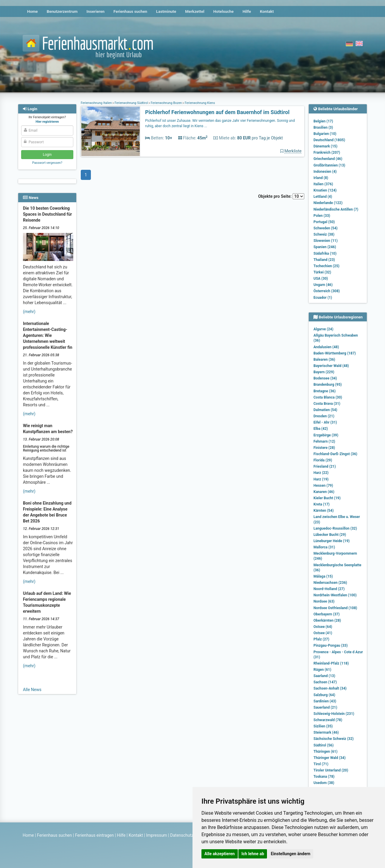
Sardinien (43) (325, 701)
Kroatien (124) (325, 190)
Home (32, 11)
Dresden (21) (324, 416)
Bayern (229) (324, 372)
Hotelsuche (223, 11)
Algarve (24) (323, 329)
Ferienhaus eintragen (94, 835)
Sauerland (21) (325, 707)
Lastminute (166, 11)
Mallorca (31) (324, 547)
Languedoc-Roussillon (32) (335, 528)
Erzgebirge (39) (326, 435)
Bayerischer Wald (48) (331, 366)
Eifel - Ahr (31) (325, 422)
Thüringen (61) (325, 752)
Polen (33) (322, 216)
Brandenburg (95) (328, 385)
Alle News (32, 690)
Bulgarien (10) (325, 134)
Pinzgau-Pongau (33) (331, 645)
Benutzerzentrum (62, 11)
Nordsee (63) (324, 601)
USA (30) (321, 279)
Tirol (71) (321, 764)
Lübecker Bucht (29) (330, 535)
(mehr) (29, 312)
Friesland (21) (325, 466)
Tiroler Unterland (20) (331, 770)
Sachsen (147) (325, 682)
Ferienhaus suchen (130, 11)
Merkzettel (195, 11)
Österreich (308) (327, 291)
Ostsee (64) (323, 627)
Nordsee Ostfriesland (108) (335, 608)
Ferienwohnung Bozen (166, 103)
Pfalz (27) (321, 639)
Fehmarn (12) (324, 441)
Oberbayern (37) (327, 614)
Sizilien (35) (323, 726)
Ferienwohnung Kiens (199, 103)
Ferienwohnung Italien (97, 103)
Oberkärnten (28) (327, 620)
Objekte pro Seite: (281, 196)
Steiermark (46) (326, 732)
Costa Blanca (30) (328, 397)
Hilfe (247, 11)
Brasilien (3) (323, 127)
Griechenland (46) (328, 159)
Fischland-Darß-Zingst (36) (335, 454)
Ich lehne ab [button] (253, 854)
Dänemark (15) (325, 146)
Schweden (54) (326, 228)
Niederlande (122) (328, 203)
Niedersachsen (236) (330, 583)
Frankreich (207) (327, 153)
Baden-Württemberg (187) (335, 353)
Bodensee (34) (325, 378)
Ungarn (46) (323, 285)
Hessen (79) (323, 486)
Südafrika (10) (325, 253)
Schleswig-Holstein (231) (334, 714)
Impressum (156, 835)
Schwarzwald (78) (328, 720)
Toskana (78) (324, 777)
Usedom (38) (324, 783)
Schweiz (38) (324, 234)
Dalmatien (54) (325, 410)
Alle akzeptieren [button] (220, 854)
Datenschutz (182, 835)
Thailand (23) (324, 260)
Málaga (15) (323, 576)
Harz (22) (321, 473)
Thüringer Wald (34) (330, 758)
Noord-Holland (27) (329, 589)
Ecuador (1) (323, 298)
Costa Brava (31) (327, 404)
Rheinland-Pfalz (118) (331, 663)
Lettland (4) (323, 197)
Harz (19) (321, 479)
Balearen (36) (324, 360)
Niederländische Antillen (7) (336, 209)
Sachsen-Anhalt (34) (330, 688)
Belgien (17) (323, 121)
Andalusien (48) (326, 347)
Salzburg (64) (324, 695)
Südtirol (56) (323, 745)
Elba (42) (321, 429)
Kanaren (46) (324, 492)
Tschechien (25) (326, 266)
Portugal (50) (324, 222)
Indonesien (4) (325, 172)
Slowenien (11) (326, 241)
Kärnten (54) (324, 511)
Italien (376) (323, 184)
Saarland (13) (324, 676)
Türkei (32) (322, 272)
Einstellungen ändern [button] (291, 854)
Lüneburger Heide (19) (332, 541)
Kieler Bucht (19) (327, 498)
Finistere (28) (324, 448)
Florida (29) (323, 460)
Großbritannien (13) (329, 165)
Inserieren (95, 11)
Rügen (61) (322, 670)
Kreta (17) (322, 504)
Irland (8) (321, 178)
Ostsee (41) (323, 633)
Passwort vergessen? (47, 163)
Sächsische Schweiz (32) (334, 739)
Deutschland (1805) (329, 140)
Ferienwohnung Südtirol (131, 103)
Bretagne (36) (325, 391)
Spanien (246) (325, 247)
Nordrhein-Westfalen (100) (335, 595)
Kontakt (267, 11)
